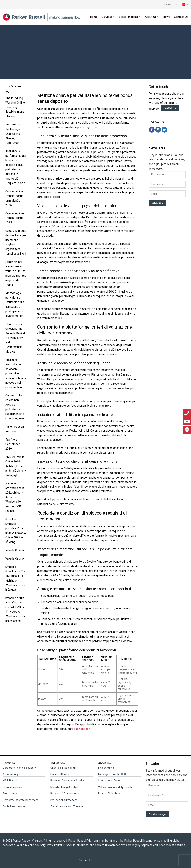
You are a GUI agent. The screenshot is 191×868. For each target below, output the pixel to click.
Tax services (10, 794)
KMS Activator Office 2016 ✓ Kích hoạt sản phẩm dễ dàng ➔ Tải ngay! (16, 466)
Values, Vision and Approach (115, 787)
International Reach (110, 781)
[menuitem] (185, 4)
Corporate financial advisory (19, 768)
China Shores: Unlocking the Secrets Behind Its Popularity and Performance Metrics (15, 338)
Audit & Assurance (14, 806)
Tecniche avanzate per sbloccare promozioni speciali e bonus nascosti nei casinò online (16, 373)
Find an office (106, 768)
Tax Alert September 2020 (12, 444)
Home (94, 17)
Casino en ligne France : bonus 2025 (15, 218)
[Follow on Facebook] (152, 130)
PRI (177, 4)
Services (108, 17)
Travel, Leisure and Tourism (67, 806)
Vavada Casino (15, 550)
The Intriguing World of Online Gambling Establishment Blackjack (15, 107)
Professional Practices (64, 800)
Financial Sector (60, 774)
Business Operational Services (68, 781)
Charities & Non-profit (64, 768)
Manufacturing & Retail (64, 787)
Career (168, 4)
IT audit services (12, 787)
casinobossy (82, 729)
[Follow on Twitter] (165, 130)
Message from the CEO (112, 774)
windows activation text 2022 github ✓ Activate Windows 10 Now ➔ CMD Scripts (15, 497)
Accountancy (11, 774)
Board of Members (109, 794)
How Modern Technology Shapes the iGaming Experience (13, 134)
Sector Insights (130, 17)
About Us (152, 17)
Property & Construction (65, 794)
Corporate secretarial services (21, 800)
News (167, 17)
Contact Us (181, 17)
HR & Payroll (10, 781)
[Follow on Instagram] (158, 130)
